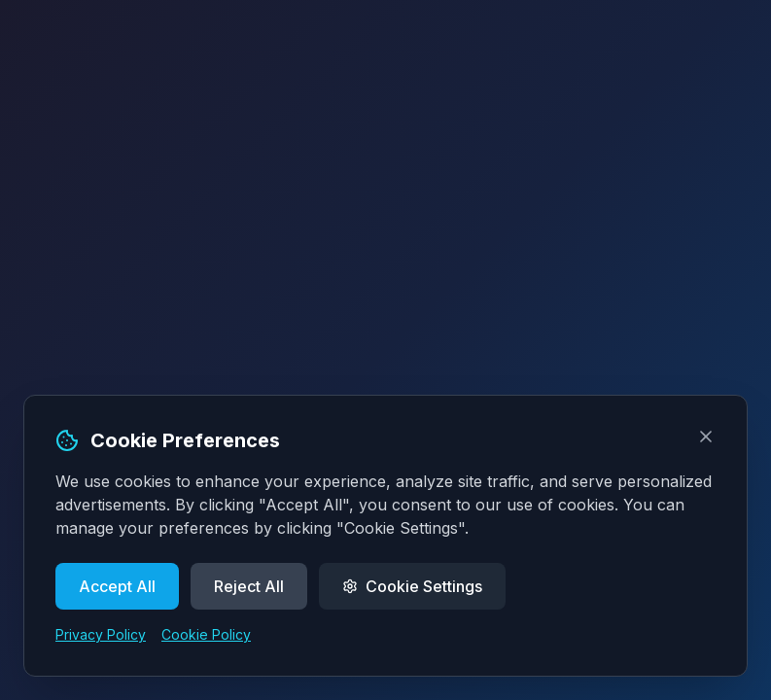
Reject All (249, 586)
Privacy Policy (101, 634)
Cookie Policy (206, 634)
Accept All (117, 586)
